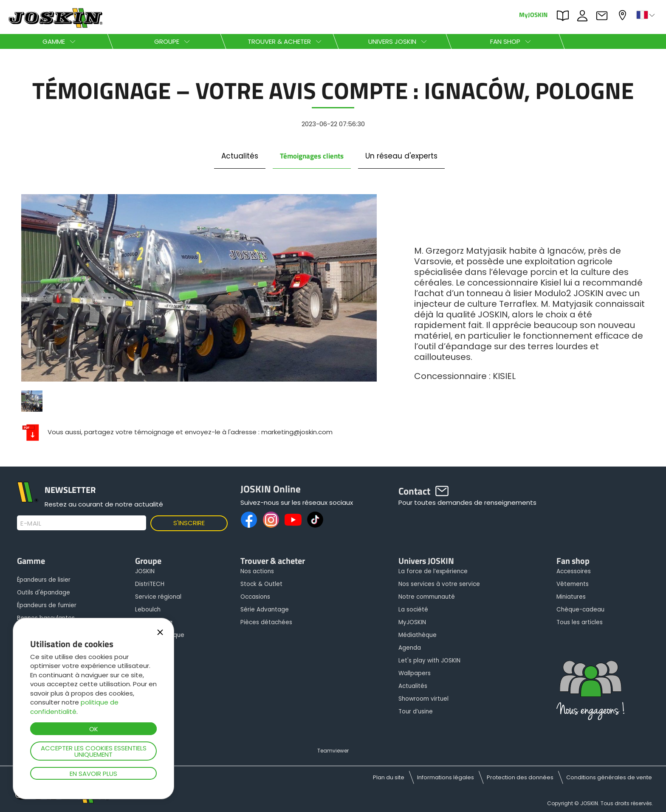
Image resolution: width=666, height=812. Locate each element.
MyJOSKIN (533, 14)
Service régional (158, 597)
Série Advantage (265, 610)
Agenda (410, 648)
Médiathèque (418, 635)
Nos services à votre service (439, 584)
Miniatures (571, 597)
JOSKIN (145, 571)
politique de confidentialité (74, 707)
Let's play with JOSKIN (429, 661)
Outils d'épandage (44, 593)
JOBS (584, 16)
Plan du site (389, 777)
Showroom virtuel (423, 699)
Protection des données (520, 777)
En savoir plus (93, 774)
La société (413, 610)
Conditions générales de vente (609, 777)
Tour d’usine (416, 712)
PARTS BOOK (565, 16)
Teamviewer (333, 751)
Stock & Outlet (261, 584)
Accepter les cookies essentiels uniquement (94, 751)
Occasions (255, 597)
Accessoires (574, 571)
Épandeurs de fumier (47, 605)
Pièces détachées (266, 622)
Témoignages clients (312, 156)
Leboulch (148, 610)
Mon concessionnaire (624, 15)
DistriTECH (150, 584)
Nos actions (257, 571)
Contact (604, 16)
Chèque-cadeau (580, 610)
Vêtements (573, 584)
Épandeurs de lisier (44, 580)
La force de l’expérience (433, 571)
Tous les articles (580, 622)
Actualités (240, 156)
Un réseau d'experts (401, 156)
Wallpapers (415, 673)
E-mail (31, 523)
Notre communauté (427, 597)
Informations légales (446, 777)
